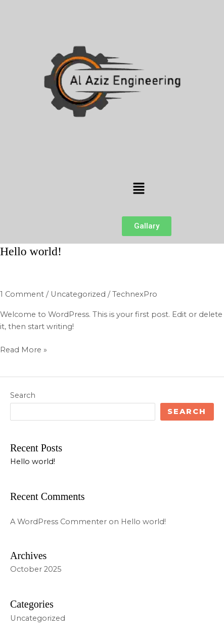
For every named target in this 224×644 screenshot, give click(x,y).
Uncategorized (78, 294)
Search (23, 395)
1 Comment (22, 294)
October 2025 (36, 569)
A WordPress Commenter (58, 522)
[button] (139, 189)
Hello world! (31, 251)
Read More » (24, 349)
